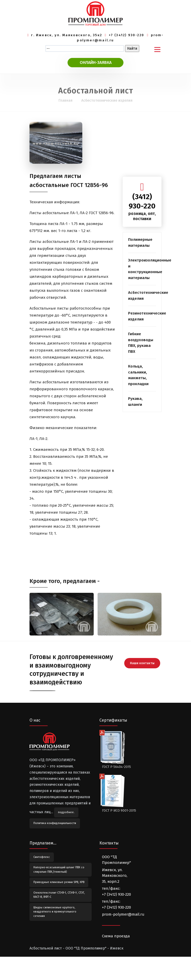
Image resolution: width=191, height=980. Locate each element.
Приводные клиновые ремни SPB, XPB (59, 882)
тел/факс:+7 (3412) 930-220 (116, 891)
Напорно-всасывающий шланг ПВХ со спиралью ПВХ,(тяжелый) (59, 870)
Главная (65, 100)
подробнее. (66, 812)
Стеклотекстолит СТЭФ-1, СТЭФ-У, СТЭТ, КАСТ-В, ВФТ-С (59, 895)
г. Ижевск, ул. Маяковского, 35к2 (67, 35)
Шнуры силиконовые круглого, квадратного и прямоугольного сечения (55, 912)
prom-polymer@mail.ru (123, 914)
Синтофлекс (42, 857)
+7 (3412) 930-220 (127, 35)
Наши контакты (142, 663)
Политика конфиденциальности (55, 823)
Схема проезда (116, 936)
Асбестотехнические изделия (107, 100)
